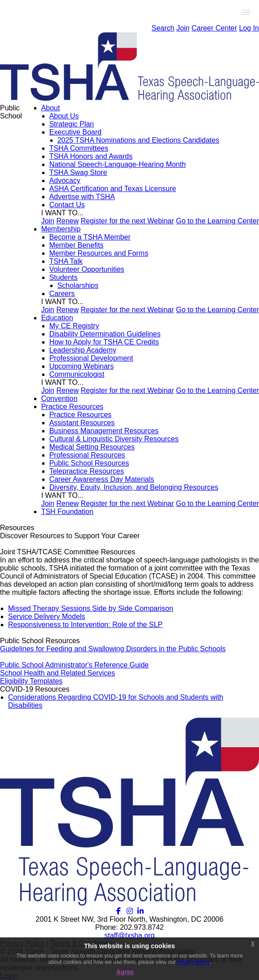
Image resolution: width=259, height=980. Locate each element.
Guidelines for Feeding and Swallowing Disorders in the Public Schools (113, 649)
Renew (67, 221)
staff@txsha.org (130, 935)
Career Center (214, 28)
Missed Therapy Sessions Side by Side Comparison (91, 608)
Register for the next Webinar (127, 221)
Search (163, 28)
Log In (249, 28)
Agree (125, 972)
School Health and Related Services (57, 673)
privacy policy (193, 962)
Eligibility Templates (31, 681)
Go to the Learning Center (217, 221)
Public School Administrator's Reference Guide (74, 665)
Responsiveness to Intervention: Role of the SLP (85, 625)
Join (183, 28)
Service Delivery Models (47, 616)
